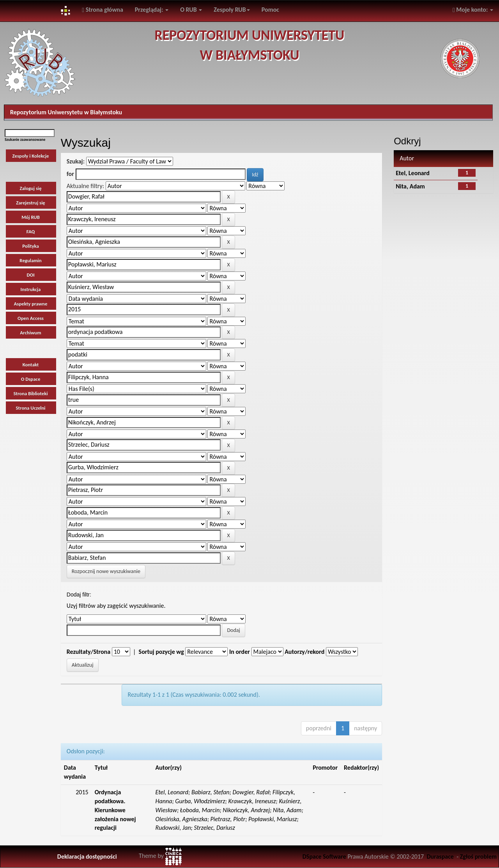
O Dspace (31, 379)
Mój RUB (31, 217)
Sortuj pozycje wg (161, 652)
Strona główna (103, 10)
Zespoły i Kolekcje (31, 156)
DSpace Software (324, 856)
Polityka (31, 246)
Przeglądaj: (152, 10)
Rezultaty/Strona (88, 652)
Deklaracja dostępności (87, 856)
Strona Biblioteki (30, 393)
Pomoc (270, 10)
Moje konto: (473, 10)
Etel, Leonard (413, 173)
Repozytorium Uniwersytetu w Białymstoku (66, 112)
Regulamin (30, 260)
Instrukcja (31, 289)
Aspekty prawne (31, 304)
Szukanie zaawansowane (25, 139)
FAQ (31, 232)
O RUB (191, 10)
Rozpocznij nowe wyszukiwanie (106, 571)
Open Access (31, 318)
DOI (30, 275)
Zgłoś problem (478, 856)
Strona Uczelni (31, 408)
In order (240, 652)
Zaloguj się (30, 188)
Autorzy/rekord (304, 652)
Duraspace (440, 856)
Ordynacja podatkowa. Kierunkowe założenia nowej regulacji (115, 810)
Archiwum (30, 333)
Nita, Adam (410, 186)
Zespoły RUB (232, 10)
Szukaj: (76, 161)
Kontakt (31, 365)
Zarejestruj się (31, 203)
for (70, 174)
